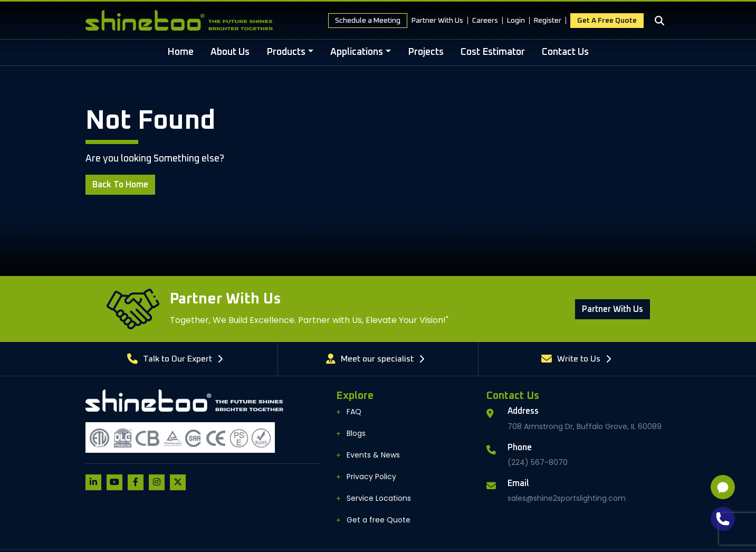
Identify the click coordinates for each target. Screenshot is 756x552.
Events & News (373, 455)
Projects (426, 52)
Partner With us (613, 309)
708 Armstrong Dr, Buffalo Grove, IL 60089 (585, 426)
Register (548, 21)
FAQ (354, 412)
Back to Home (120, 185)
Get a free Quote (607, 21)
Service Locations (379, 498)
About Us (230, 52)
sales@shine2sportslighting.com (567, 498)
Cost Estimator (493, 52)
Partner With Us (437, 21)
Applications (357, 52)
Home (180, 52)
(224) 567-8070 (538, 462)
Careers (485, 21)
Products (286, 52)
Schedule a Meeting (368, 21)
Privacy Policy (371, 477)
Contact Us (565, 52)
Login (516, 21)
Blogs (356, 433)
